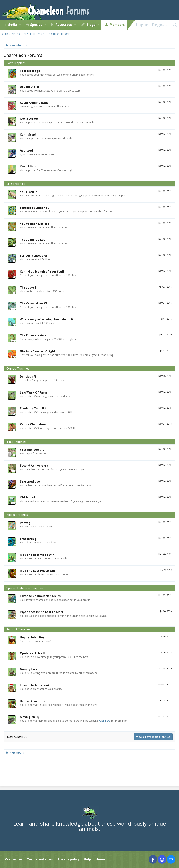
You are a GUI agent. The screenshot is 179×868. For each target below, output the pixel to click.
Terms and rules (40, 859)
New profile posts (34, 34)
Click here (105, 721)
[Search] (175, 25)
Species (36, 25)
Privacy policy (68, 859)
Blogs (91, 25)
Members (117, 25)
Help (87, 859)
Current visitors (12, 34)
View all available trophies (153, 737)
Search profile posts (59, 34)
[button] (20, 25)
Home (100, 859)
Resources (64, 25)
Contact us (14, 859)
